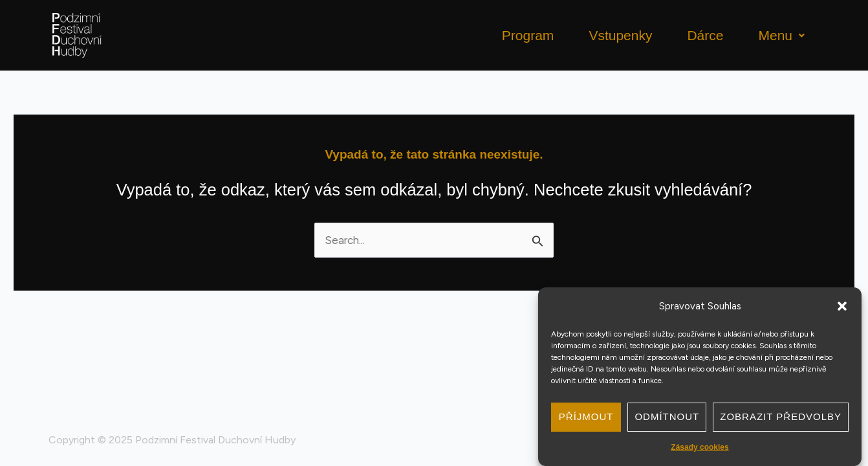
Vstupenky (620, 35)
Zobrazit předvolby (781, 416)
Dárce (705, 35)
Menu (781, 35)
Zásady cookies (700, 447)
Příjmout (586, 416)
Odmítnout (667, 416)
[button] (842, 306)
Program (528, 35)
